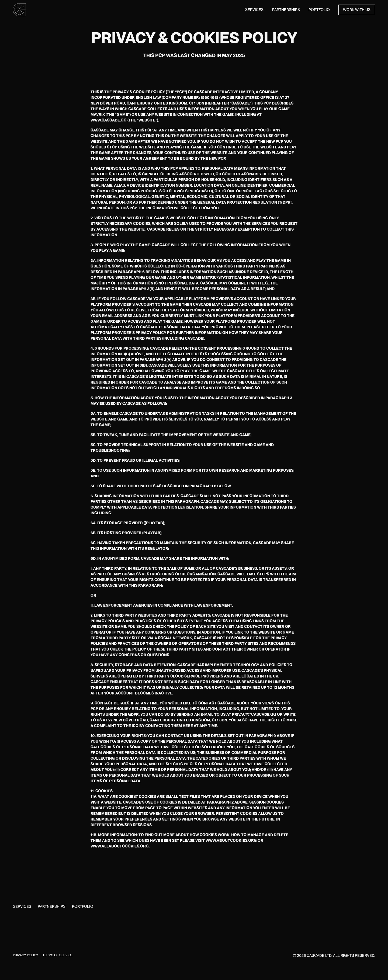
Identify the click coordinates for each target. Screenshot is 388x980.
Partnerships (286, 10)
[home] (19, 10)
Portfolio (319, 10)
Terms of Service (58, 955)
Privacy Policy (26, 955)
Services (254, 10)
